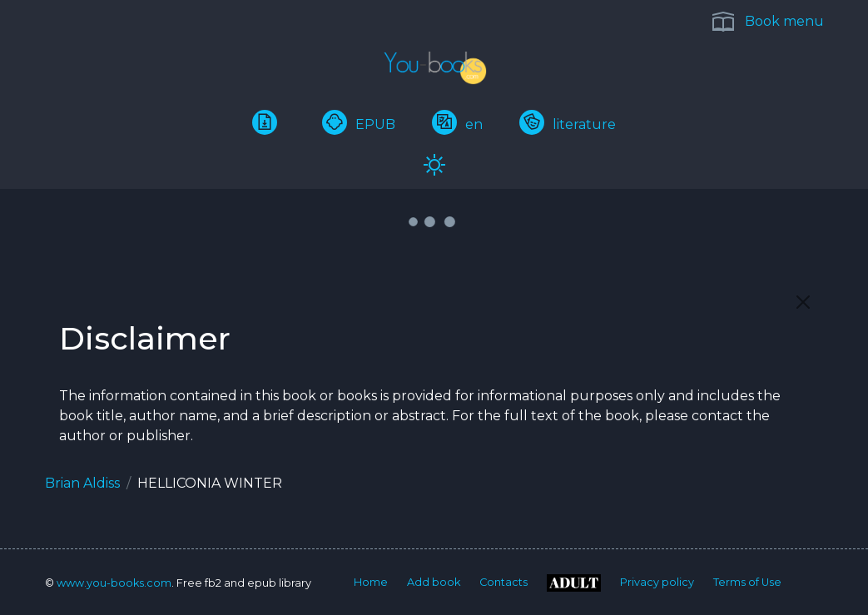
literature (568, 124)
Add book (434, 582)
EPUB (359, 124)
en (457, 124)
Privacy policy (657, 582)
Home (371, 582)
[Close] (803, 302)
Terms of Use (747, 582)
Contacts (503, 582)
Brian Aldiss (82, 483)
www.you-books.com (114, 583)
